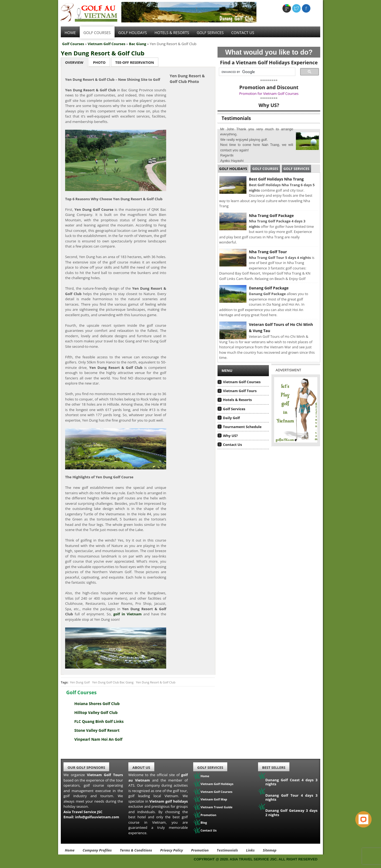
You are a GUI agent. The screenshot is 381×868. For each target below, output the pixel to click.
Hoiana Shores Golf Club (97, 704)
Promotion (208, 815)
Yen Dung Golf (80, 682)
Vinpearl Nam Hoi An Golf (98, 739)
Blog (204, 822)
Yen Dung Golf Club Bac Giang (113, 682)
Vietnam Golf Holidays (217, 784)
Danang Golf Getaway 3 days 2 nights (291, 813)
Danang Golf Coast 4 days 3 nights (291, 782)
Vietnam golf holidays (169, 801)
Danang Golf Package (269, 288)
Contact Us (243, 33)
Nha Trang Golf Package (271, 216)
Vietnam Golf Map (214, 799)
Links (250, 850)
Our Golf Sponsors (86, 767)
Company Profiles (97, 850)
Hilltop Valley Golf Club (96, 712)
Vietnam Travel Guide (216, 807)
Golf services (210, 33)
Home (70, 33)
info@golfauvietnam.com (97, 817)
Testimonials (227, 850)
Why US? (230, 436)
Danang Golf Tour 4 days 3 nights (291, 797)
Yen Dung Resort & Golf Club (103, 53)
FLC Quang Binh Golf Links (99, 721)
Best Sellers (274, 767)
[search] (255, 72)
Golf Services (296, 169)
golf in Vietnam (127, 614)
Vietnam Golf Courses (106, 44)
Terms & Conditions (136, 850)
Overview (74, 62)
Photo (99, 62)
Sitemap (270, 850)
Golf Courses (97, 33)
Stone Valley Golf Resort (97, 730)
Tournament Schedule (242, 427)
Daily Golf (231, 418)
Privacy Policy (172, 850)
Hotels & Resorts (172, 33)
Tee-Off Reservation (135, 62)
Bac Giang (138, 44)
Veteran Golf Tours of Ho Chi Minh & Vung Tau (281, 328)
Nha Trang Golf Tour (268, 252)
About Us (141, 767)
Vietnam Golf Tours (240, 391)
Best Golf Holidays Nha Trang (276, 179)
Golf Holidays (133, 33)
